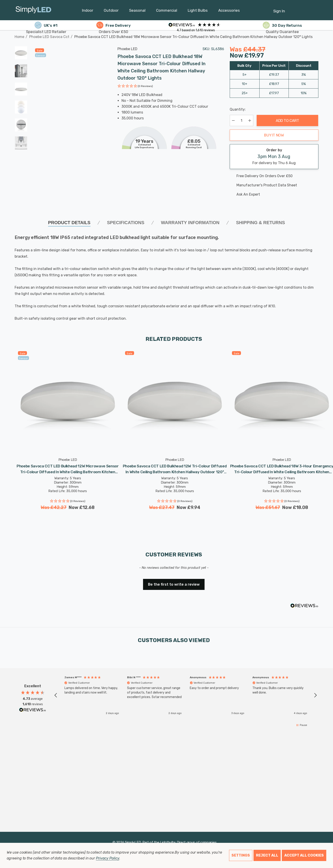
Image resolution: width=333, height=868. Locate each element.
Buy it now (274, 135)
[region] (186, 695)
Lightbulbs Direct (173, 842)
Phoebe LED (127, 49)
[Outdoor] (111, 11)
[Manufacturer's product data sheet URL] (274, 185)
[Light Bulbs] (198, 11)
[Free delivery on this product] (274, 176)
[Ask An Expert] (274, 194)
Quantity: (238, 109)
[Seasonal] (137, 11)
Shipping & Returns (260, 223)
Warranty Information (190, 223)
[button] (135, 87)
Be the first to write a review (174, 584)
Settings (241, 855)
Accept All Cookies (304, 855)
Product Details (69, 223)
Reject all (267, 855)
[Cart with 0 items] (304, 9)
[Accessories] (229, 11)
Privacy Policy (107, 858)
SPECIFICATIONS (126, 223)
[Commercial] (167, 11)
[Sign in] (279, 9)
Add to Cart (287, 120)
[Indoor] (88, 11)
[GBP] (315, 10)
